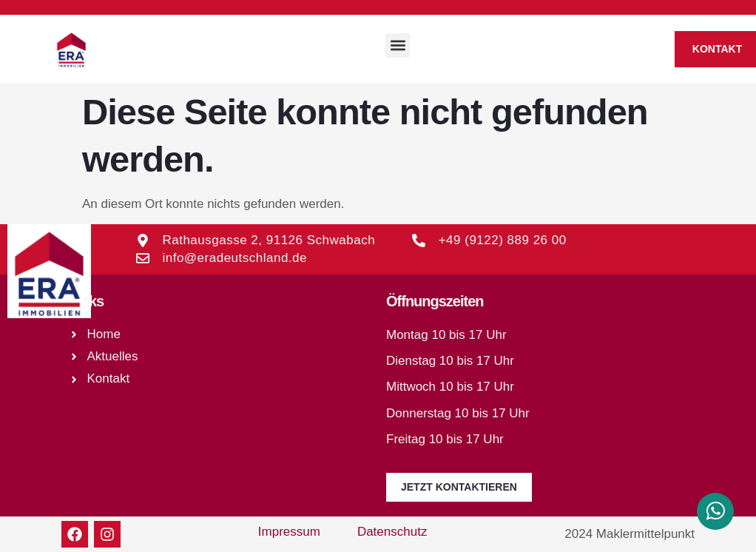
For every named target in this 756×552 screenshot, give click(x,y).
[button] (398, 46)
